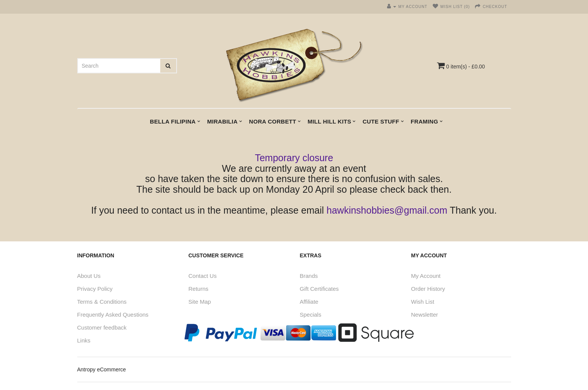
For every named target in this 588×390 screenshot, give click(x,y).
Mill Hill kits (329, 121)
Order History (428, 289)
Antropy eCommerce (102, 369)
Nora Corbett (272, 121)
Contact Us (202, 276)
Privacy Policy (95, 289)
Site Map (200, 302)
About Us (89, 276)
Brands (309, 276)
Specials (311, 315)
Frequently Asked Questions (113, 315)
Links (84, 340)
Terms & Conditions (102, 302)
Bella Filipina (173, 121)
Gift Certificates (319, 289)
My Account (426, 276)
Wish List (423, 302)
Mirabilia (222, 121)
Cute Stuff (381, 121)
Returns (198, 289)
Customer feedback (102, 327)
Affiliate (309, 302)
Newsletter (425, 315)
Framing (424, 121)
